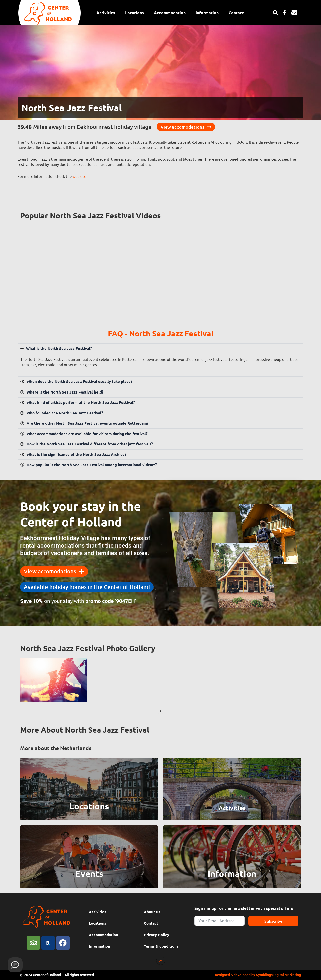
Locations (135, 12)
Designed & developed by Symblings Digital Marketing (258, 975)
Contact (236, 12)
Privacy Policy (156, 935)
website (79, 176)
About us (152, 912)
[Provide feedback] (15, 965)
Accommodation (170, 12)
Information (207, 12)
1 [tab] (160, 711)
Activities (106, 12)
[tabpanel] (53, 680)
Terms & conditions (161, 946)
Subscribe (273, 921)
